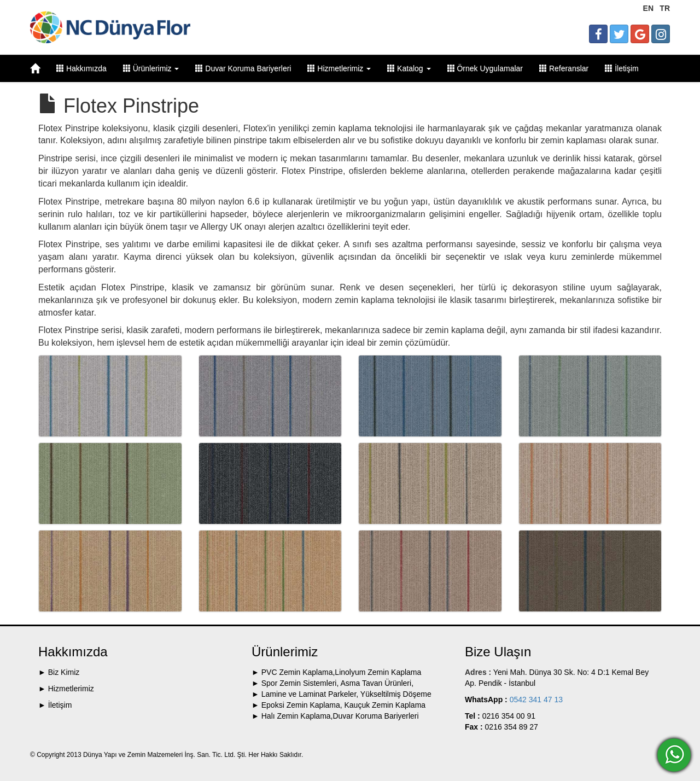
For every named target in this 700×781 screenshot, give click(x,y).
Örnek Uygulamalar (485, 68)
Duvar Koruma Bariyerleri (243, 68)
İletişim (622, 68)
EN (648, 8)
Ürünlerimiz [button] (151, 68)
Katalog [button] (409, 68)
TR (665, 8)
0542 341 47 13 (535, 700)
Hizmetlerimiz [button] (339, 68)
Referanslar (564, 68)
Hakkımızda (81, 68)
